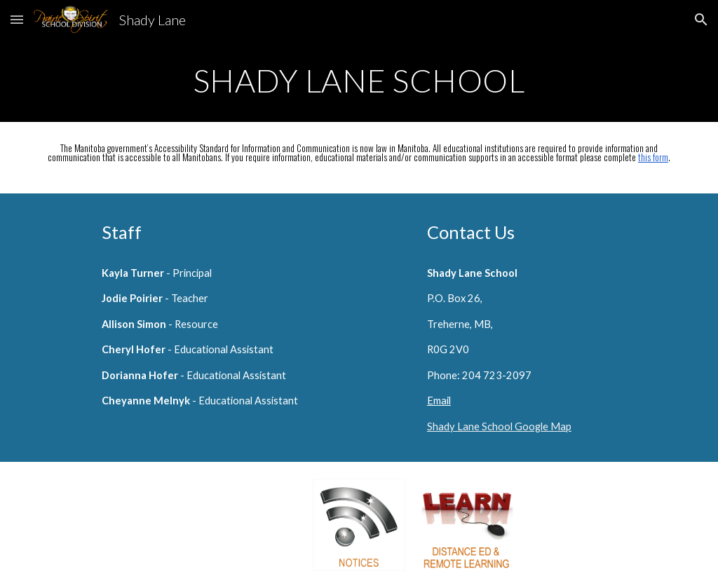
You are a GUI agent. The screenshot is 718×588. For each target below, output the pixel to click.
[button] (17, 19)
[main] (359, 81)
